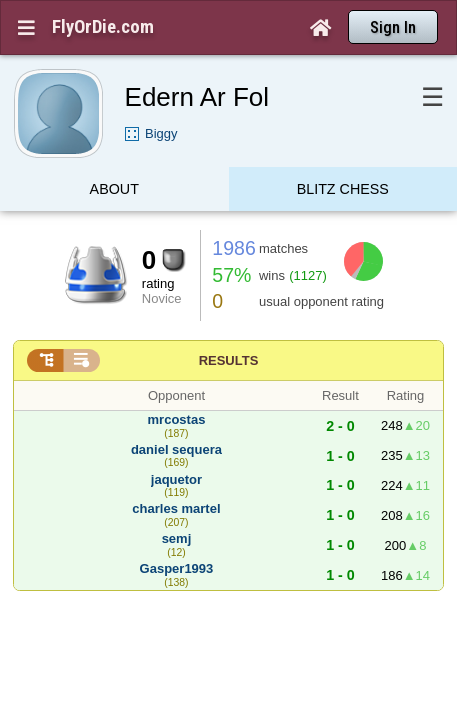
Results (229, 321)
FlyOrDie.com (103, 27)
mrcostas (177, 380)
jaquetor (176, 440)
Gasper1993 (177, 529)
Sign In (393, 27)
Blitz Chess (343, 154)
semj (177, 499)
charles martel (176, 469)
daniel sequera (176, 410)
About (114, 154)
